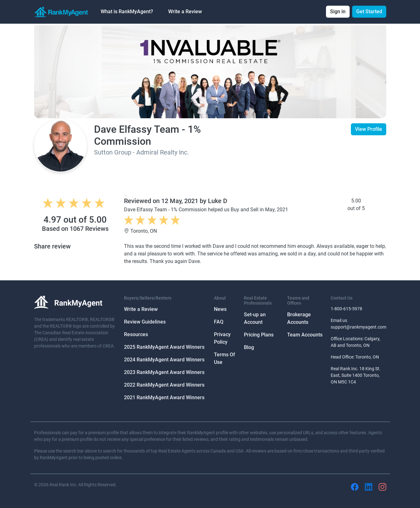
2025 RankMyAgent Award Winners (164, 347)
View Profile (369, 129)
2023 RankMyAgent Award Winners (164, 372)
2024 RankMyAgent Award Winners (164, 360)
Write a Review (185, 12)
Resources (136, 334)
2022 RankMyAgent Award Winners (164, 385)
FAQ (219, 322)
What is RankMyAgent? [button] (127, 12)
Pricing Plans (259, 335)
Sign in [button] (338, 12)
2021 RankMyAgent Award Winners (164, 397)
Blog (249, 347)
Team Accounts (305, 335)
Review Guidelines (145, 322)
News (220, 309)
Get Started (369, 12)
